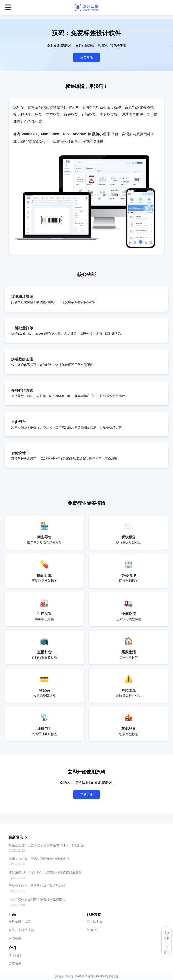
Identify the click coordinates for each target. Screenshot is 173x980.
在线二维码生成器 (21, 930)
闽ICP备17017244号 (98, 977)
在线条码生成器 (20, 922)
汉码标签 (15, 938)
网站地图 (113, 977)
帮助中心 (93, 930)
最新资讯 (18, 837)
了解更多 (86, 794)
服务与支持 (94, 922)
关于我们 (15, 955)
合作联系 (15, 963)
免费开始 (86, 57)
